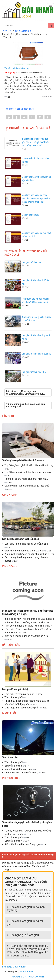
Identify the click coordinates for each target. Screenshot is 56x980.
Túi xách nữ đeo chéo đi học (17, 68)
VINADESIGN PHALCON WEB (28, 977)
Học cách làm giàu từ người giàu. (25, 923)
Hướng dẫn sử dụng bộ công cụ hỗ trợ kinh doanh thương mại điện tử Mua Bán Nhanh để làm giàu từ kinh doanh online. (28, 951)
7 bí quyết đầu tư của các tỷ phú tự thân (26, 554)
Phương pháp (11, 778)
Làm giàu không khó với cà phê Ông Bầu (20, 539)
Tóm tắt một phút (14, 697)
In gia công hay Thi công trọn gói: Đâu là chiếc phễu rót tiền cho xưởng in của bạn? (35, 142)
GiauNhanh (26, 972)
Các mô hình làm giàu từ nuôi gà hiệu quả (27, 486)
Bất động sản (11, 645)
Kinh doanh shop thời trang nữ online (24, 626)
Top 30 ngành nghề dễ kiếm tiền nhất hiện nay (23, 460)
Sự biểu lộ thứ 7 (14, 841)
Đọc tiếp (47, 97)
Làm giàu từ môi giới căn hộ (15, 689)
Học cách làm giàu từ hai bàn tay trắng (26, 909)
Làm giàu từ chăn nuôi (32, 262)
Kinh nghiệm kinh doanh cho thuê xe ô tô (26, 636)
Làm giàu (8, 416)
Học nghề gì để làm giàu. (25, 935)
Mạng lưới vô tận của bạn (19, 769)
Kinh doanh (10, 566)
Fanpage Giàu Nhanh (14, 967)
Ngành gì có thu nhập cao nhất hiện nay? (26, 479)
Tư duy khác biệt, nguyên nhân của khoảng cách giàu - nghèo (27, 824)
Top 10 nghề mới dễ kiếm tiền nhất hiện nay (28, 472)
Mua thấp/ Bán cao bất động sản (22, 708)
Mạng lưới (9, 713)
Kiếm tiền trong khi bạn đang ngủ (22, 844)
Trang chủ (7, 30)
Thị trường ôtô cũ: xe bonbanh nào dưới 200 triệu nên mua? (36, 300)
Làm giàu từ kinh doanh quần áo (36, 354)
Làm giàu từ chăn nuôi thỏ (34, 372)
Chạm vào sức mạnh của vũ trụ (22, 773)
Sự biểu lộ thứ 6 (14, 766)
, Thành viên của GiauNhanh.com (23, 73)
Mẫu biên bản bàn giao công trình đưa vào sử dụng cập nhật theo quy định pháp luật (36, 198)
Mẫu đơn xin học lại (31, 215)
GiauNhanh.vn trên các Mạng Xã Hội (24, 551)
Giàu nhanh (10, 495)
